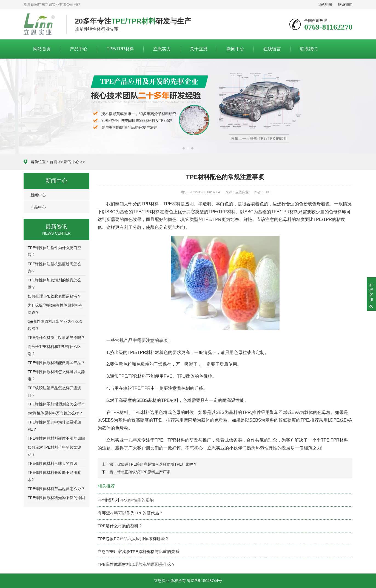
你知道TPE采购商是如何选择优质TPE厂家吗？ (157, 464)
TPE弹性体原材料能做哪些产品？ (56, 363)
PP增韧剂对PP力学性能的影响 (126, 500)
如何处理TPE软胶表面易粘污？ (54, 296)
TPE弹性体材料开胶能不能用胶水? (54, 476)
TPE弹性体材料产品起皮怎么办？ (56, 489)
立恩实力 (162, 49)
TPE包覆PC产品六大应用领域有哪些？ (133, 539)
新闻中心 (235, 49)
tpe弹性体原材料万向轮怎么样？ (55, 413)
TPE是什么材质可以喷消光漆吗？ (56, 338)
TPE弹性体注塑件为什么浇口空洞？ (54, 251)
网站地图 (325, 5)
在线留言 (272, 49)
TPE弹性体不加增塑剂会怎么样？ (56, 404)
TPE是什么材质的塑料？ (120, 526)
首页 (53, 162)
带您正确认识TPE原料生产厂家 (144, 472)
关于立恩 (199, 49)
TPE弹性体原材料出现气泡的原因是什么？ (136, 564)
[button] (184, 148)
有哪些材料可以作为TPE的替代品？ (130, 513)
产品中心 (79, 49)
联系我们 (345, 5)
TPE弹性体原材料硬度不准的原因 (56, 438)
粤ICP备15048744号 (204, 581)
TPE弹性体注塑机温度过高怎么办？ (54, 267)
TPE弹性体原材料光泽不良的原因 (56, 498)
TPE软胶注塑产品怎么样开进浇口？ (54, 391)
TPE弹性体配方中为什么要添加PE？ (54, 426)
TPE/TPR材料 (120, 49)
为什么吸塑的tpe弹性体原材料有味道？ (55, 309)
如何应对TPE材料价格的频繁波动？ (54, 451)
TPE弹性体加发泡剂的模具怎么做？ (54, 284)
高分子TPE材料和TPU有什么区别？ (54, 350)
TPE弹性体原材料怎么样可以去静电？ (56, 375)
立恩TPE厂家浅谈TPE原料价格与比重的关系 (138, 551)
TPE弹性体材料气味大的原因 (52, 463)
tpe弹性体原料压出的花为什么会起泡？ (55, 325)
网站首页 (42, 49)
